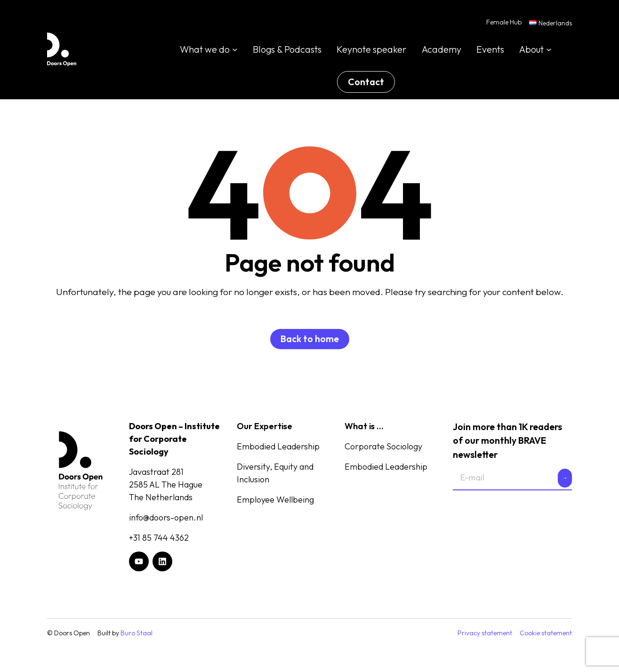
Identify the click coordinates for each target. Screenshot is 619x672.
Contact (366, 82)
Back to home (310, 340)
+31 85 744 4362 (159, 539)
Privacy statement (485, 634)
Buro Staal (137, 634)
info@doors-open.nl (166, 518)
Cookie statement (546, 634)
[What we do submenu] (235, 50)
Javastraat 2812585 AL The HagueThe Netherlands (166, 485)
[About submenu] (549, 50)
